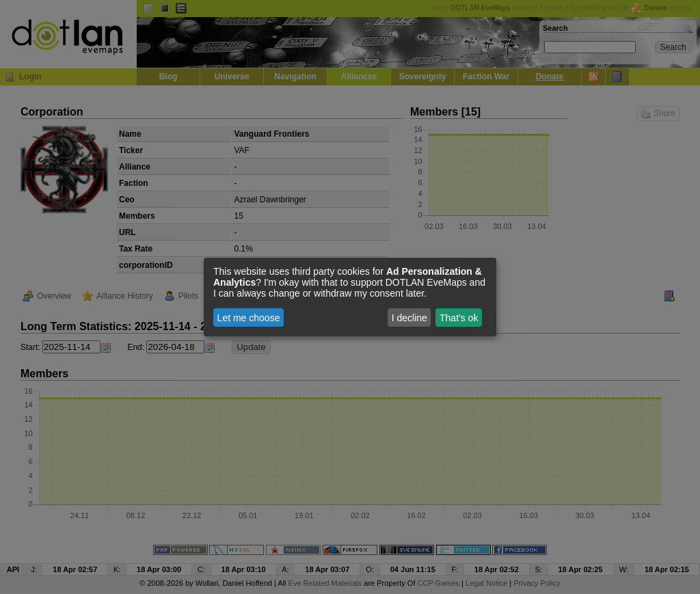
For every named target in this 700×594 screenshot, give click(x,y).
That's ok (459, 318)
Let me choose (249, 318)
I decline (409, 318)
